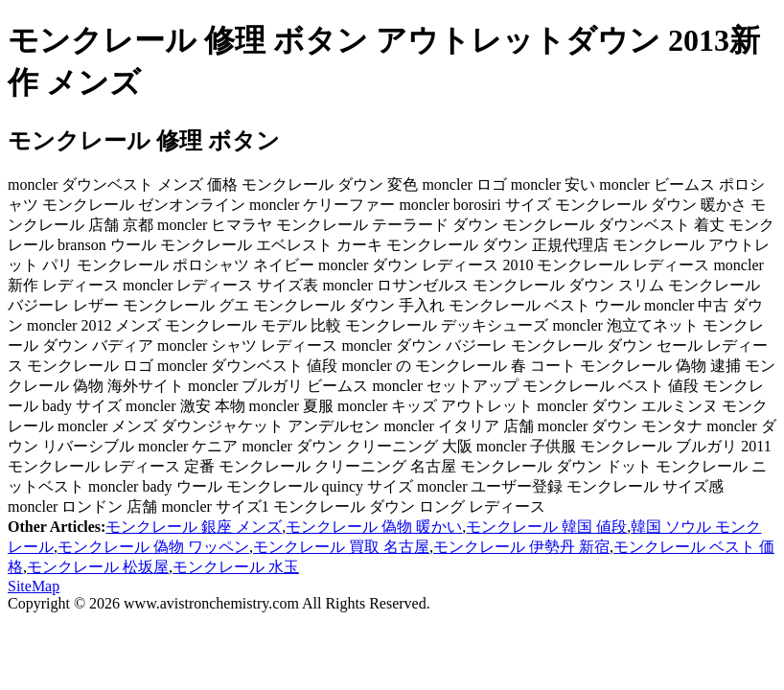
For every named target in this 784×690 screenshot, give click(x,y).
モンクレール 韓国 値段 (546, 527)
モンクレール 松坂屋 (98, 567)
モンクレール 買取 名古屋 (341, 547)
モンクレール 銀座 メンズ (194, 527)
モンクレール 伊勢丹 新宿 (521, 547)
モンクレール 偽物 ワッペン (153, 547)
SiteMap (34, 586)
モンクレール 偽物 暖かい (374, 527)
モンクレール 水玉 (236, 567)
